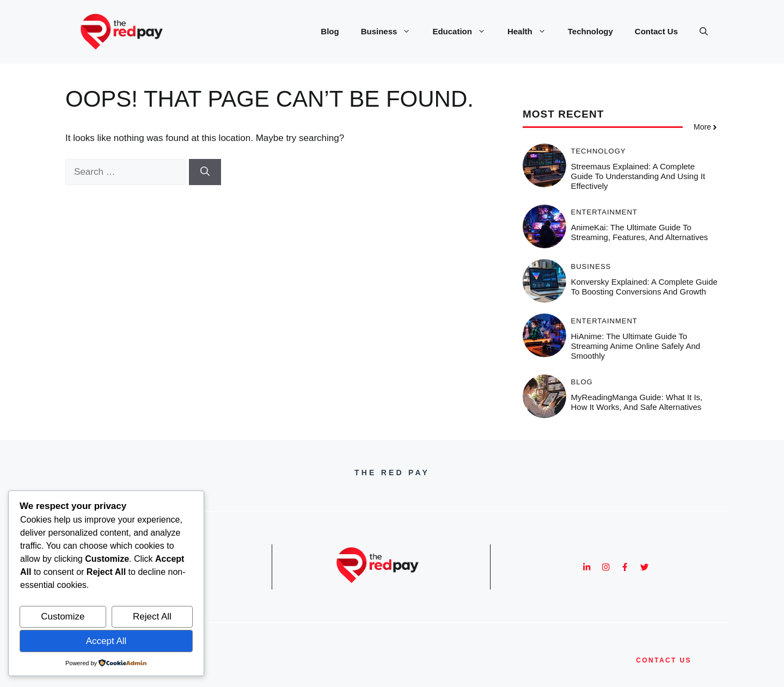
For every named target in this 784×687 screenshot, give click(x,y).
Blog (330, 31)
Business (391, 32)
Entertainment (604, 212)
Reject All (152, 617)
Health (532, 32)
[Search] (205, 172)
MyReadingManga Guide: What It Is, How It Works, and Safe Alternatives (637, 402)
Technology (590, 31)
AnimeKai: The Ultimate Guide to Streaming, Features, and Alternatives (640, 232)
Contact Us (656, 31)
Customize (63, 617)
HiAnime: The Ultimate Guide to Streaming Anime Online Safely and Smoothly (636, 346)
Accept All (106, 641)
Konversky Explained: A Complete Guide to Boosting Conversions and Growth (644, 287)
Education (464, 32)
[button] (704, 32)
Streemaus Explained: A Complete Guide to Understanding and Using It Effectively (638, 176)
